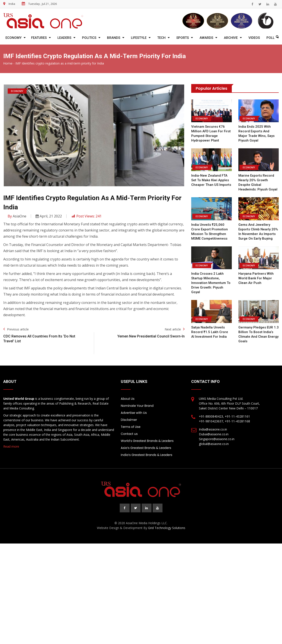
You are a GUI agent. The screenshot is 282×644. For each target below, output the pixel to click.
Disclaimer (129, 420)
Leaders (64, 38)
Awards (206, 38)
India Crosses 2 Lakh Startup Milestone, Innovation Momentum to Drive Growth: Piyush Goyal (211, 283)
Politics (89, 38)
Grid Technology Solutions (167, 528)
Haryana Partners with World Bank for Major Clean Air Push (256, 278)
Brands (114, 38)
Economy (13, 38)
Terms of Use (131, 427)
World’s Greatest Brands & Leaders (147, 441)
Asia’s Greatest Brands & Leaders (146, 448)
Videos (254, 38)
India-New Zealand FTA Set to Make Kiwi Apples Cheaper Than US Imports (211, 180)
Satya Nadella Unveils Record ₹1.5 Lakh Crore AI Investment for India (211, 332)
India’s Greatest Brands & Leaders (147, 455)
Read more (11, 446)
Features (39, 38)
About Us (128, 399)
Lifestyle (139, 38)
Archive (231, 38)
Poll (270, 38)
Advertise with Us (134, 413)
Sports (183, 38)
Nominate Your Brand (137, 406)
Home (8, 63)
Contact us (129, 434)
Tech (161, 38)
